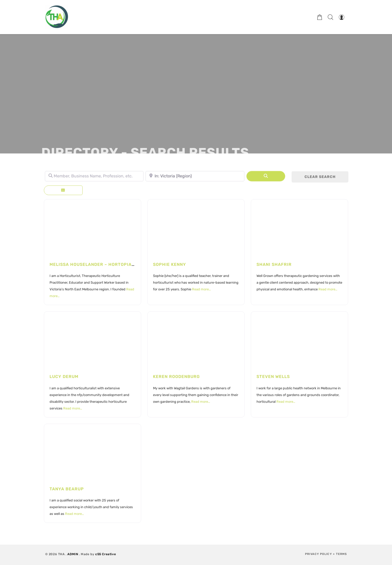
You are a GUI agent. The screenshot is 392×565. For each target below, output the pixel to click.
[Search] (266, 178)
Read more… (201, 289)
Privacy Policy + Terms (326, 554)
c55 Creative (106, 554)
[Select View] (63, 190)
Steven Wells (273, 377)
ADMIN (73, 554)
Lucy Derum (64, 377)
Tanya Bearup (67, 489)
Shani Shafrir (274, 264)
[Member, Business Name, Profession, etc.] (94, 178)
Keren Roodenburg (176, 377)
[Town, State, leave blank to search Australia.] (195, 178)
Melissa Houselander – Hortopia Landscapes (106, 264)
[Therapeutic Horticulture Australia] (57, 17)
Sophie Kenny (170, 264)
